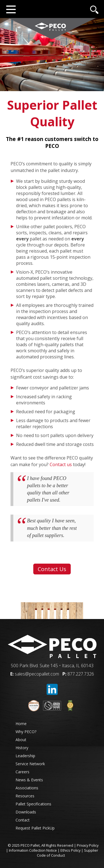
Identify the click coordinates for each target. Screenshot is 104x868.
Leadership (25, 756)
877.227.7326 (81, 674)
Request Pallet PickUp (35, 828)
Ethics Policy (70, 850)
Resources (25, 796)
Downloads (26, 812)
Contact (23, 820)
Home (21, 724)
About (21, 740)
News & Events (29, 780)
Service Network (30, 764)
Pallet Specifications (33, 804)
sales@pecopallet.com (37, 674)
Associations (27, 788)
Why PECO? (26, 732)
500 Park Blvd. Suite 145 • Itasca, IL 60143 (52, 666)
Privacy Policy (88, 845)
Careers (22, 772)
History (22, 748)
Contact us (61, 464)
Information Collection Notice (33, 850)
